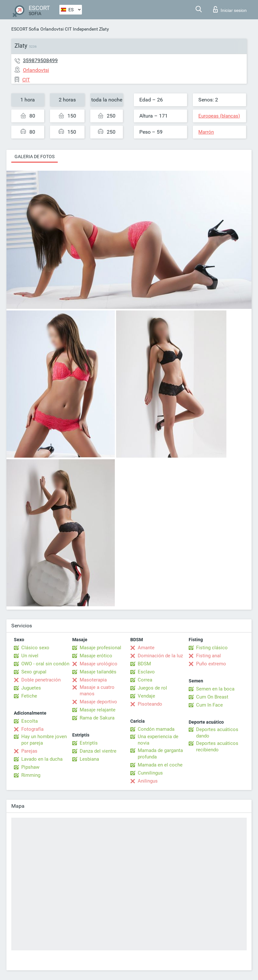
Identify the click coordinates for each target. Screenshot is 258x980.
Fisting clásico (212, 648)
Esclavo (146, 672)
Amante (146, 648)
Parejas (29, 751)
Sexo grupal (34, 672)
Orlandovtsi (52, 29)
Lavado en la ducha (42, 759)
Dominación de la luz (160, 656)
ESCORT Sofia (25, 29)
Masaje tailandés (98, 672)
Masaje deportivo (98, 702)
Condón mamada (156, 729)
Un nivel (30, 656)
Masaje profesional (100, 648)
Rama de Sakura (97, 718)
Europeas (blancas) (219, 116)
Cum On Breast (212, 697)
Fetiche (29, 696)
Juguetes (31, 688)
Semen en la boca (215, 689)
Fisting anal (208, 656)
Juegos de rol (152, 688)
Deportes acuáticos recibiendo (217, 747)
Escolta (30, 721)
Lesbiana (89, 759)
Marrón (206, 132)
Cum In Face (209, 705)
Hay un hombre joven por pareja (44, 740)
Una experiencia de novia (158, 740)
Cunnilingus (150, 773)
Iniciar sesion (230, 9)
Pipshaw (30, 767)
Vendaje (146, 696)
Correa (145, 680)
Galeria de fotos (35, 157)
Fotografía (32, 729)
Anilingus (148, 781)
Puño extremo (211, 664)
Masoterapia (93, 680)
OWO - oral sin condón (45, 664)
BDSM (144, 664)
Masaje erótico (96, 656)
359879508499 (40, 60)
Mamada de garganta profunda (160, 754)
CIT (68, 29)
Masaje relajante (98, 710)
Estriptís (89, 743)
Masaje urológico (99, 664)
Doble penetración (41, 680)
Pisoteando (150, 704)
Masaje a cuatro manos (97, 690)
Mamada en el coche (160, 765)
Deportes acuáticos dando (217, 733)
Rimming (31, 775)
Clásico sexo (35, 648)
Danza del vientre (98, 751)
